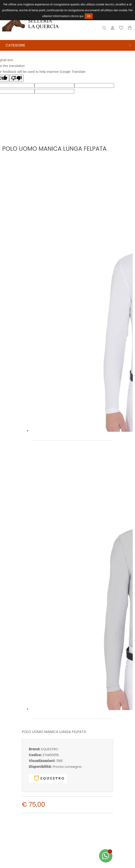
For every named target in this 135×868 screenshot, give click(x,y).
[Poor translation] (16, 78)
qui (81, 16)
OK (89, 16)
